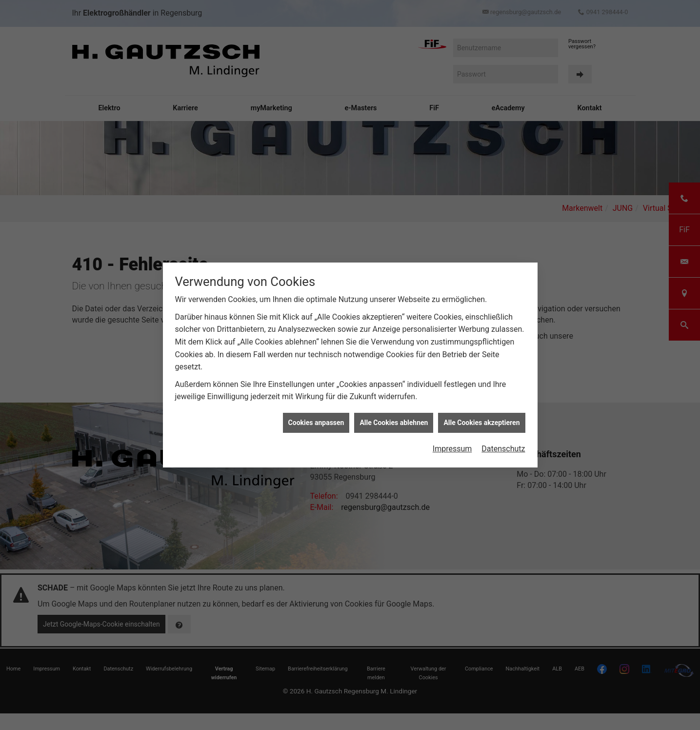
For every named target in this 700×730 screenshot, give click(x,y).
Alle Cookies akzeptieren (481, 418)
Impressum (452, 444)
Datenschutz (503, 444)
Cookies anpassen (316, 418)
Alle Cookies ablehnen (394, 418)
